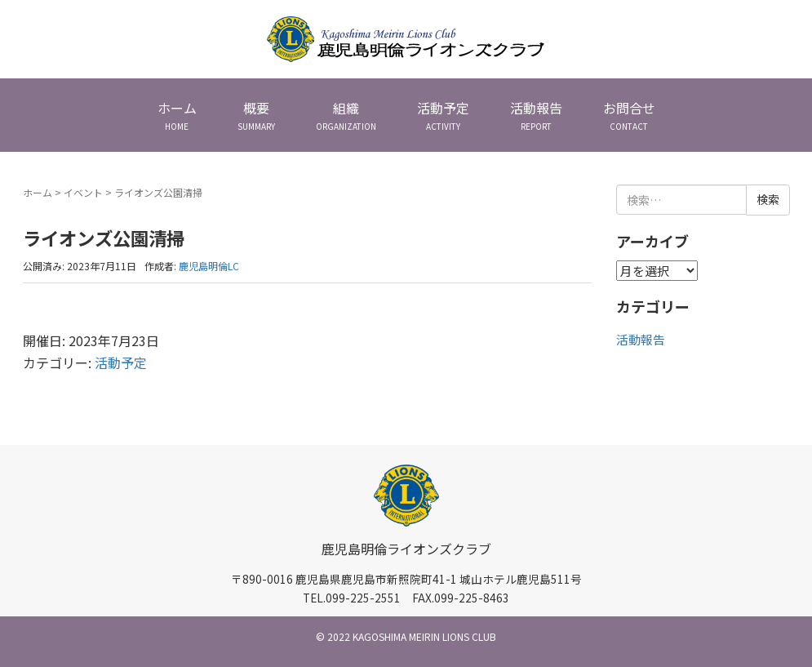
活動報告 (641, 339)
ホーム (38, 192)
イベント (83, 192)
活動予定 (121, 362)
